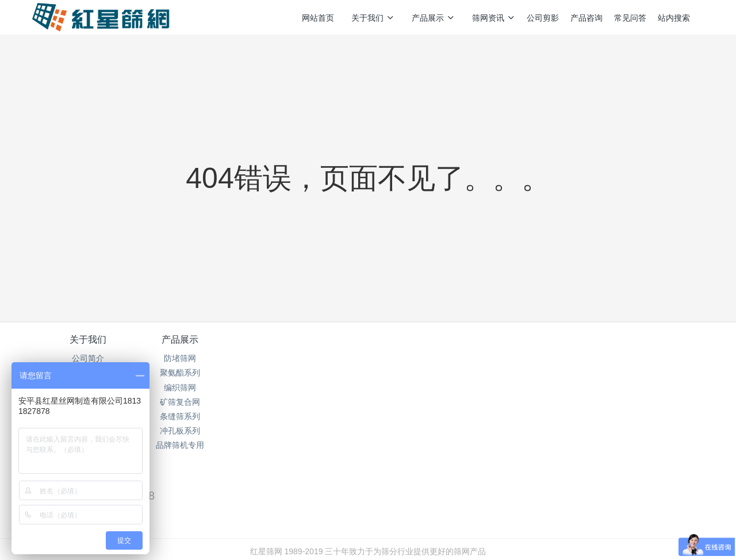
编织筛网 (200, 388)
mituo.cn (440, 535)
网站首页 (318, 18)
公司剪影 (543, 18)
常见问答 (630, 18)
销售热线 (564, 347)
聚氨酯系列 (200, 373)
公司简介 (88, 358)
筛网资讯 (494, 18)
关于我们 (373, 18)
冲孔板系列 (200, 431)
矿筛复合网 (200, 402)
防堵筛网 (200, 358)
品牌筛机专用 (200, 445)
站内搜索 (674, 18)
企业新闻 (312, 388)
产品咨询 (586, 18)
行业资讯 (312, 373)
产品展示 (433, 18)
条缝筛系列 (200, 416)
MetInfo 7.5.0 (350, 535)
